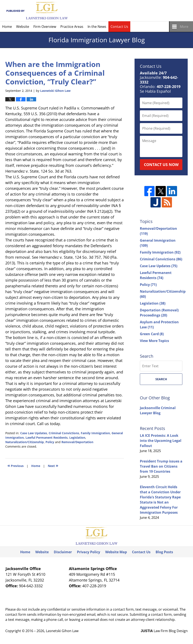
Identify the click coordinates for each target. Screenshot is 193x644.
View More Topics (154, 341)
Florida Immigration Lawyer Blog (36, 11)
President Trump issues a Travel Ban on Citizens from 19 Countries (161, 466)
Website (23, 27)
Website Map (116, 552)
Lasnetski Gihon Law (62, 631)
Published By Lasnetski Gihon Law (151, 11)
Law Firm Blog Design (164, 631)
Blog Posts (164, 552)
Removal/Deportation (77, 442)
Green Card (152, 334)
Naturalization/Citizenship (25, 442)
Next (53, 465)
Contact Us (119, 27)
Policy (50, 442)
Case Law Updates (34, 433)
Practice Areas (72, 27)
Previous (16, 465)
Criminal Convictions (64, 433)
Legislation (77, 438)
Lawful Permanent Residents (47, 438)
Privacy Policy (89, 552)
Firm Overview (45, 27)
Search (161, 379)
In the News (97, 27)
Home (7, 27)
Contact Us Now (161, 165)
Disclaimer (63, 552)
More (184, 27)
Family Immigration (95, 433)
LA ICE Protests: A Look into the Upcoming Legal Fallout (161, 441)
